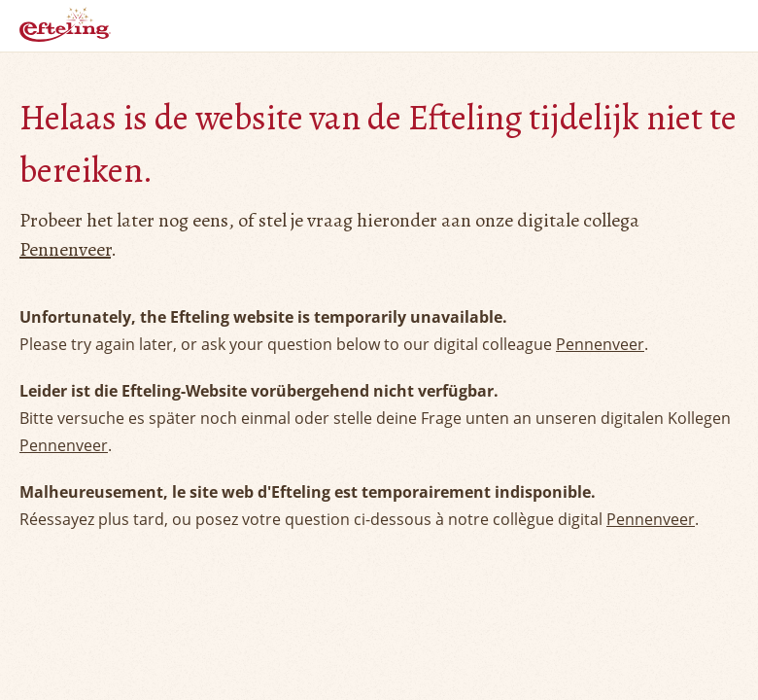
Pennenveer (65, 249)
